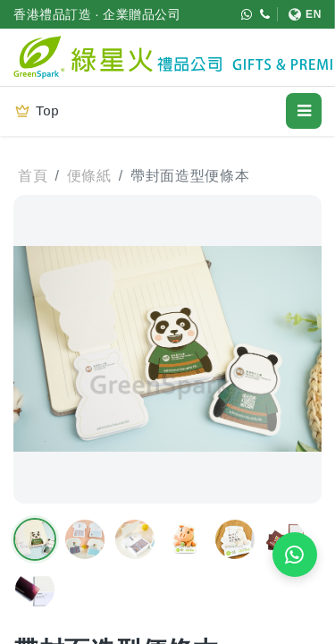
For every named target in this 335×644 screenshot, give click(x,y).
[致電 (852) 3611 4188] (265, 14)
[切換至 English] (299, 14)
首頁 (33, 176)
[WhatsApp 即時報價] (295, 555)
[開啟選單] (304, 111)
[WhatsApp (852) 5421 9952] (247, 14)
